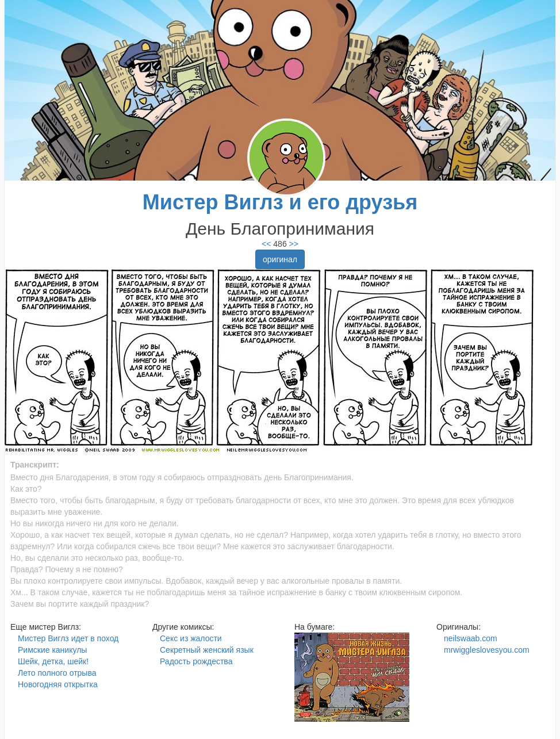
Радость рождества (196, 661)
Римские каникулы (52, 650)
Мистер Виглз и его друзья (280, 202)
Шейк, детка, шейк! (53, 661)
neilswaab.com (471, 638)
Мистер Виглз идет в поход (68, 638)
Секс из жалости (191, 638)
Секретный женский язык (207, 650)
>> (293, 244)
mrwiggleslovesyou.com (487, 650)
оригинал (280, 259)
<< (266, 244)
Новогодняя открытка (58, 684)
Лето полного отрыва (57, 673)
